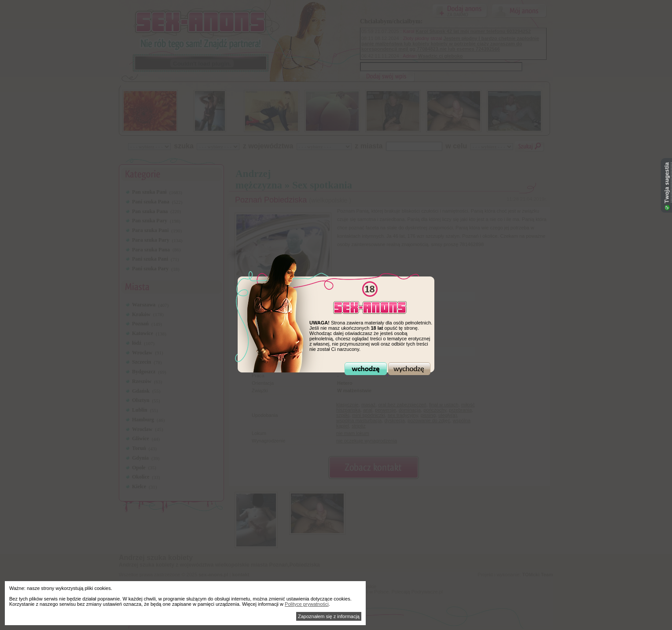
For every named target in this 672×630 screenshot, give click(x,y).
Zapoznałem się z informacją (329, 616)
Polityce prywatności (307, 604)
